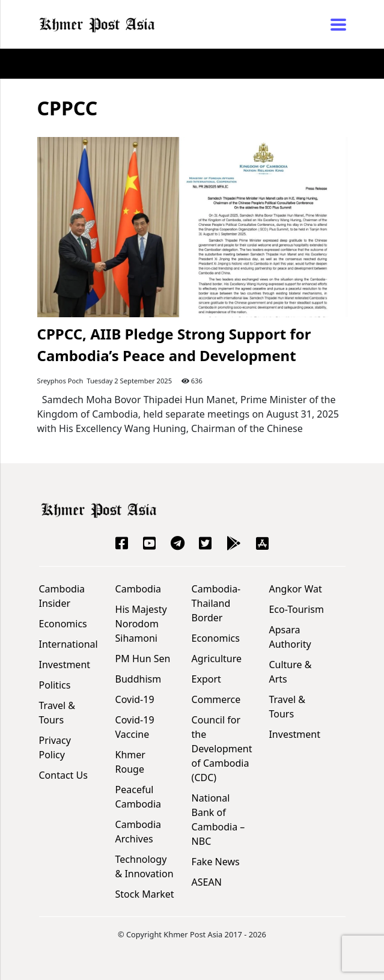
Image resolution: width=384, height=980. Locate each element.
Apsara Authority (290, 637)
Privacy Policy (55, 747)
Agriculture (217, 659)
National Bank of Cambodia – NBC (218, 820)
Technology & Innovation (145, 866)
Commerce (216, 699)
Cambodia (139, 589)
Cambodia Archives (139, 832)
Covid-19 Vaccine (135, 727)
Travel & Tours (57, 713)
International (69, 644)
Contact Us (63, 775)
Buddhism (139, 679)
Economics (63, 624)
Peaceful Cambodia (139, 797)
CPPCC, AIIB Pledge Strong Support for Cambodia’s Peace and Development (174, 345)
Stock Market (145, 894)
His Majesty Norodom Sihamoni (141, 624)
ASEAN (207, 882)
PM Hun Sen (143, 659)
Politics (55, 685)
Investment (65, 665)
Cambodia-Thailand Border (216, 603)
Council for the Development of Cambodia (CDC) (222, 749)
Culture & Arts (290, 672)
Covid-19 (135, 699)
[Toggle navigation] (335, 25)
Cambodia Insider (62, 596)
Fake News (216, 862)
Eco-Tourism (296, 609)
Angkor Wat (295, 589)
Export (206, 679)
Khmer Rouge (130, 762)
